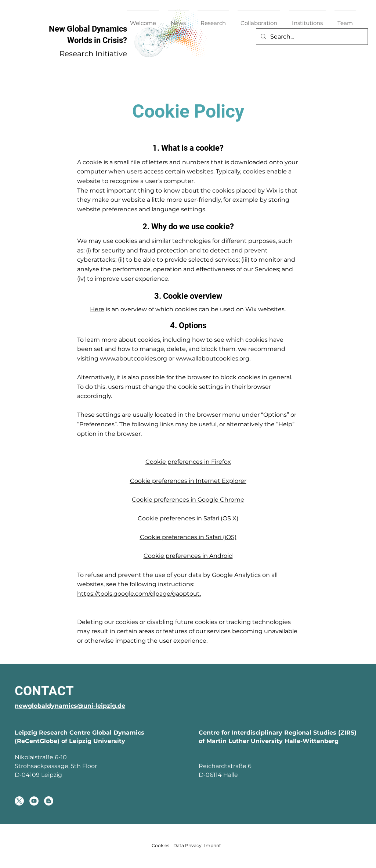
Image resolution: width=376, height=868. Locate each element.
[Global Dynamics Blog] (49, 801)
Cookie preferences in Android (188, 556)
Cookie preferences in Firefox (188, 462)
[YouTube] (34, 801)
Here (97, 309)
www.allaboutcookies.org (213, 358)
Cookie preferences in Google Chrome (188, 500)
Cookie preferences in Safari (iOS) (188, 537)
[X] (19, 801)
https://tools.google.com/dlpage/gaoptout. (139, 594)
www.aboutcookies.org (133, 358)
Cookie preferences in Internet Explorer (188, 481)
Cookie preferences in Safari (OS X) (188, 518)
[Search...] (311, 37)
